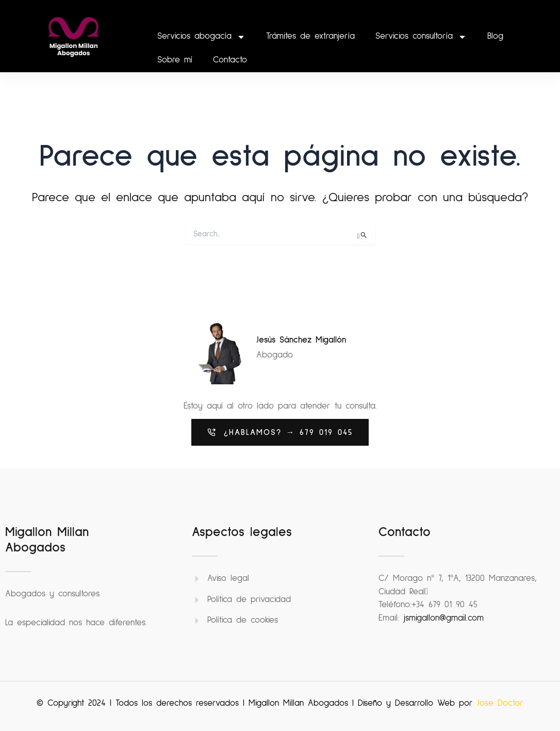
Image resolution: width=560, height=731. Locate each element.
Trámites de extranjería (310, 36)
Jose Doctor (500, 703)
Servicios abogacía (201, 37)
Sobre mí (175, 60)
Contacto (230, 60)
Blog (495, 36)
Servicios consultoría (421, 37)
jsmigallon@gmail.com (443, 618)
